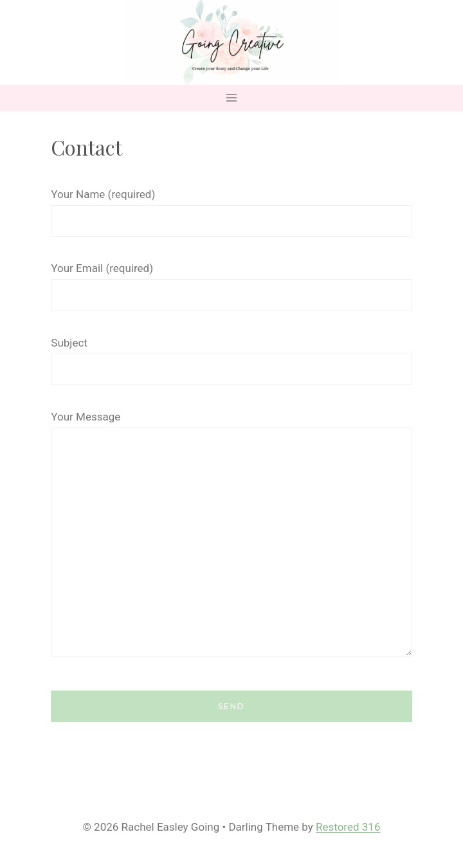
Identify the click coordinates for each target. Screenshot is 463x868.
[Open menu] (232, 98)
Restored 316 (348, 827)
